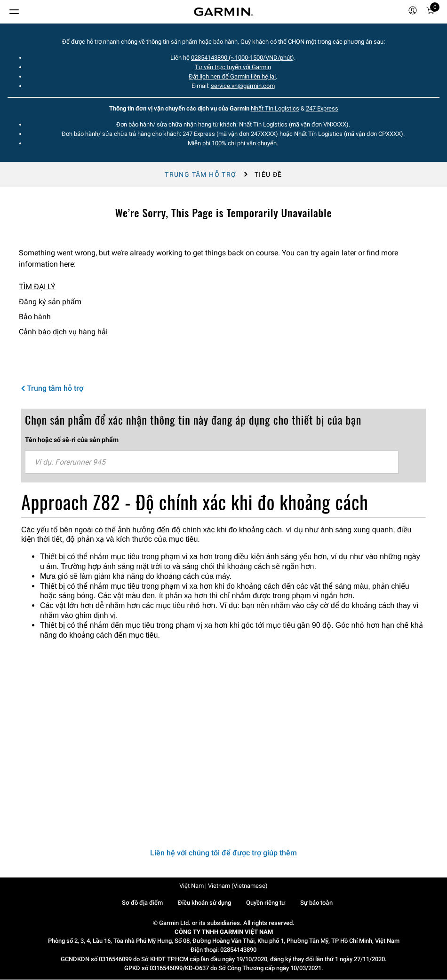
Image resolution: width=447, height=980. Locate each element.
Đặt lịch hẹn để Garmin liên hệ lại (232, 76)
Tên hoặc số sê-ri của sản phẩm (72, 440)
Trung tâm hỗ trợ (200, 174)
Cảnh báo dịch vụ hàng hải (63, 332)
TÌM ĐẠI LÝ (37, 287)
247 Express (322, 108)
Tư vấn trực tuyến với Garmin (233, 67)
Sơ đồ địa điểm (142, 903)
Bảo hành (35, 317)
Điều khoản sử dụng (204, 903)
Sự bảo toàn (316, 903)
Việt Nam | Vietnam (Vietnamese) (223, 886)
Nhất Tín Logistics (275, 108)
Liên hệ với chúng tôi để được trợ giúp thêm (223, 853)
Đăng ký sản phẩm (50, 302)
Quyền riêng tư (266, 903)
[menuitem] (413, 12)
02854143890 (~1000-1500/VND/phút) (243, 58)
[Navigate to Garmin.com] (223, 12)
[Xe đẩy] (431, 12)
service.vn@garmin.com (243, 86)
